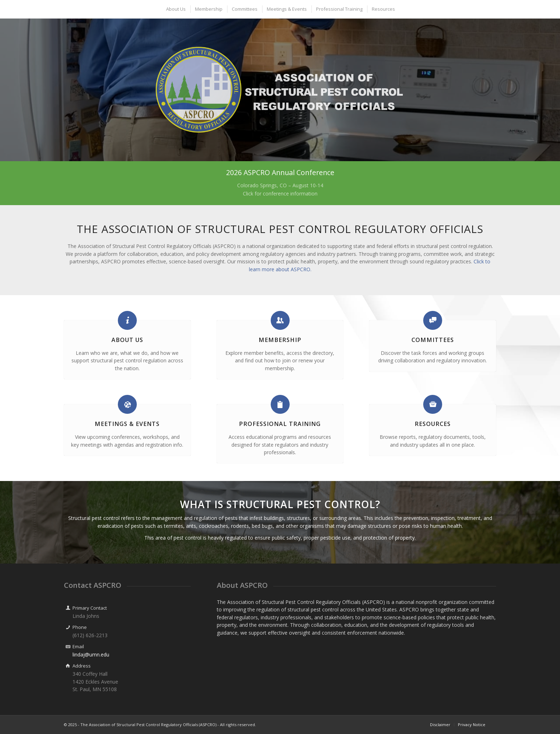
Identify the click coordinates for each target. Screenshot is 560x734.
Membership (280, 340)
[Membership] (280, 320)
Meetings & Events (127, 424)
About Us (127, 340)
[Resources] (433, 404)
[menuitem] (176, 9)
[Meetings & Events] (127, 404)
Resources (433, 424)
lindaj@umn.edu (91, 654)
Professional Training (280, 424)
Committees (433, 340)
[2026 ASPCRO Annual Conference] (280, 183)
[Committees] (433, 320)
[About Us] (127, 320)
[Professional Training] (280, 404)
